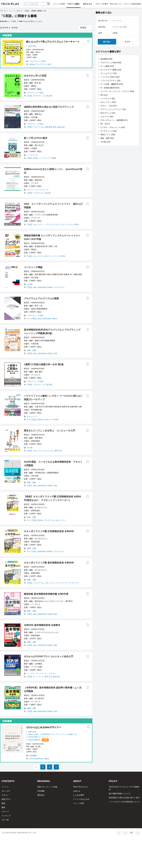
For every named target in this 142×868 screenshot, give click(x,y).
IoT (46, 256)
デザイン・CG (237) (109, 106)
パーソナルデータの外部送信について (124, 802)
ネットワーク (67, 224)
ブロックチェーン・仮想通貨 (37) (114, 120)
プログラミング (39, 96)
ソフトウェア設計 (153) (110, 77)
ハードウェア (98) (108, 99)
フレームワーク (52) (109, 73)
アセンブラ (37, 451)
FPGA (35, 158)
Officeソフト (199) (108, 135)
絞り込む (107, 42)
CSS (31, 759)
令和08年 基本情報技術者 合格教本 (42, 625)
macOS (48, 193)
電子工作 (58, 451)
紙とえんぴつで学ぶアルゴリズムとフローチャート (53, 42)
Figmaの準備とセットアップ (38, 737)
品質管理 (48, 127)
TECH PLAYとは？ (81, 787)
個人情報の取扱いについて (120, 794)
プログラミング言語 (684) (111, 63)
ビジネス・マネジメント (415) (113, 127)
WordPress (39, 759)
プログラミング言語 (37, 61)
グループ (5, 812)
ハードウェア (32, 155)
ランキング (6, 816)
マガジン (5, 795)
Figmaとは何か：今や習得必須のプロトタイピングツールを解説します (53, 734)
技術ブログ (6, 799)
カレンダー (6, 791)
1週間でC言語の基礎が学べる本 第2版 (44, 364)
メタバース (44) (107, 117)
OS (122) (104, 95)
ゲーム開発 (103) (107, 66)
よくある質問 (78, 795)
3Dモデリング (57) (108, 113)
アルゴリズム (41, 64)
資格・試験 (31, 350)
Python (32, 64)
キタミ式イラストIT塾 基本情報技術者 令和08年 (49, 563)
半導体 (53, 158)
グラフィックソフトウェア (38, 190)
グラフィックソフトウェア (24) (113, 109)
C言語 (29, 96)
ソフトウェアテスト (53, 224)
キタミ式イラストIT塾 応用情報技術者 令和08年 (49, 531)
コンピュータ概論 (33, 267)
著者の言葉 (32, 46)
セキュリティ (38, 224)
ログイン (127, 4)
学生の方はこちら (116, 4)
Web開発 (33, 756)
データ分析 (54, 420)
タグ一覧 (5, 820)
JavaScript (42, 287)
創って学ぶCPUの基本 (36, 138)
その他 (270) (105, 142)
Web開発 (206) (106, 59)
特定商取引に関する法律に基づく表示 (124, 798)
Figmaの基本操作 (34, 740)
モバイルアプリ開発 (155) (111, 70)
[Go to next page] (56, 767)
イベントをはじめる (81, 799)
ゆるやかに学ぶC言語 (35, 76)
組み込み (61, 127)
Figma (46, 759)
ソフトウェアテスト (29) (110, 81)
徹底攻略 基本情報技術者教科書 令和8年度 (46, 594)
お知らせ (77, 791)
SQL (56, 353)
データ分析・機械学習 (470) (112, 84)
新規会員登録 (136, 4)
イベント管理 (78, 803)
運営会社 (41, 795)
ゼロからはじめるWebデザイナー (44, 727)
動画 (3, 803)
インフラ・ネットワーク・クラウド (41, 673)
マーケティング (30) (109, 131)
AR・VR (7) (105, 124)
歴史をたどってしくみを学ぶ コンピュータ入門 (49, 431)
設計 (50, 64)
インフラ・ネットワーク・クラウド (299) (117, 91)
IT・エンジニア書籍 (13, 11)
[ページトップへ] (10, 4)
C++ (29, 319)
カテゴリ (102, 27)
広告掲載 (41, 791)
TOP (2, 11)
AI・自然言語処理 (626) (110, 88)
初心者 (49, 96)
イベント (5, 787)
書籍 (3, 807)
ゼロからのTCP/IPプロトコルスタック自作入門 (49, 656)
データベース (74, 583)
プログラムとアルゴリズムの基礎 (41, 298)
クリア (127, 42)
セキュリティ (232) (108, 102)
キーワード (103, 21)
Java (35, 287)
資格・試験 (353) (107, 138)
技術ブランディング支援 (47, 787)
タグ (100, 33)
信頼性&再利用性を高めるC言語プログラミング (49, 107)
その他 (30, 284)
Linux (46, 420)
